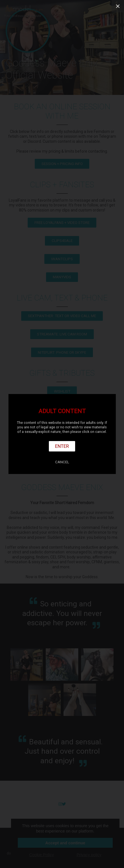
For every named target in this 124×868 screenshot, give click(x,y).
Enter (62, 446)
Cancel (62, 462)
